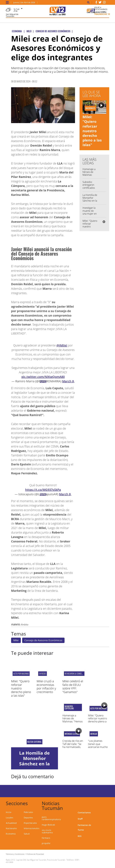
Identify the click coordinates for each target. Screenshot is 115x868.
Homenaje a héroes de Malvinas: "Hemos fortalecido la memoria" (89, 176)
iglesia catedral (35, 742)
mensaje (94, 734)
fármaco (46, 838)
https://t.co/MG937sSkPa (43, 490)
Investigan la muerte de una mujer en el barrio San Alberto (90, 214)
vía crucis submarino (47, 831)
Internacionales (32, 828)
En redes (43, 674)
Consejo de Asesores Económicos (43, 640)
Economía (11, 834)
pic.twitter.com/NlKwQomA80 (43, 377)
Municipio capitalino (69, 707)
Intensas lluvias (72, 734)
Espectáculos (30, 823)
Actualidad (11, 823)
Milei (16, 640)
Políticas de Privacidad (35, 854)
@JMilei (62, 345)
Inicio (9, 812)
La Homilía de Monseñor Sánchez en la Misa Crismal (90, 199)
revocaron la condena (74, 674)
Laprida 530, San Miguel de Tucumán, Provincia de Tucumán (41, 860)
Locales (10, 818)
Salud (27, 834)
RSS (80, 836)
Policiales (28, 812)
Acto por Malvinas (21, 674)
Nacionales (11, 828)
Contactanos (84, 812)
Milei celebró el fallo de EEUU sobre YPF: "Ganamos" (73, 687)
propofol (46, 843)
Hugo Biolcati (48, 825)
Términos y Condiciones (15, 854)
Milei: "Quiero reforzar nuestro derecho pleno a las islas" (92, 131)
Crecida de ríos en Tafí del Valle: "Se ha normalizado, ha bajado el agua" (73, 745)
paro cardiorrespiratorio (51, 818)
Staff (80, 819)
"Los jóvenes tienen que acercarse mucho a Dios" (98, 745)
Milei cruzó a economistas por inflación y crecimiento (46, 687)
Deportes (28, 818)
